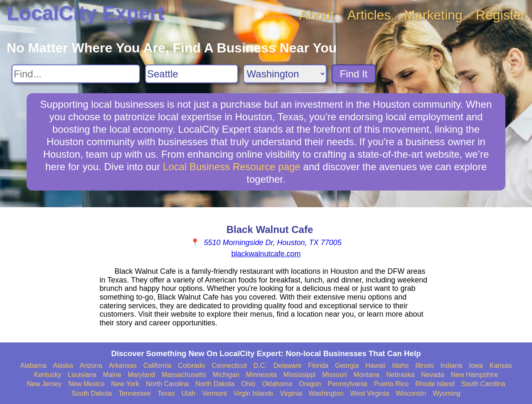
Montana (367, 375)
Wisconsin (411, 393)
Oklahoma (277, 384)
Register (501, 15)
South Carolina (483, 384)
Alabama (33, 366)
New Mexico (86, 384)
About (317, 15)
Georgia (347, 366)
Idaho (400, 366)
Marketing (433, 15)
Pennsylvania (347, 384)
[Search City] (192, 74)
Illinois (424, 366)
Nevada (432, 375)
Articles (369, 15)
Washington (326, 393)
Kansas (501, 366)
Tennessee (134, 393)
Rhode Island (435, 384)
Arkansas (123, 366)
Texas (166, 393)
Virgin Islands (254, 393)
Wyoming (447, 393)
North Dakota (215, 384)
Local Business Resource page (232, 167)
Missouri (335, 375)
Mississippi (299, 375)
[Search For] (76, 74)
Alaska (63, 366)
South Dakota (92, 393)
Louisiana (82, 375)
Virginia (291, 393)
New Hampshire (475, 375)
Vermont (214, 393)
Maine (112, 375)
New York (125, 384)
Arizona (91, 366)
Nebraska (400, 375)
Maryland (141, 375)
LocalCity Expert (85, 13)
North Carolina (167, 384)
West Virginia (370, 393)
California (158, 366)
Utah (188, 393)
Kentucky (48, 375)
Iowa (476, 366)
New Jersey (44, 384)
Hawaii (375, 366)
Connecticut (229, 366)
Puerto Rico (392, 384)
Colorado (191, 366)
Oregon (310, 384)
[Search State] (285, 74)
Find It (354, 74)
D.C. (260, 366)
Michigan (226, 375)
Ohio (248, 384)
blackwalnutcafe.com (266, 254)
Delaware (288, 366)
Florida (318, 366)
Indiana (452, 366)
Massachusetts (184, 375)
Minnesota (261, 375)
